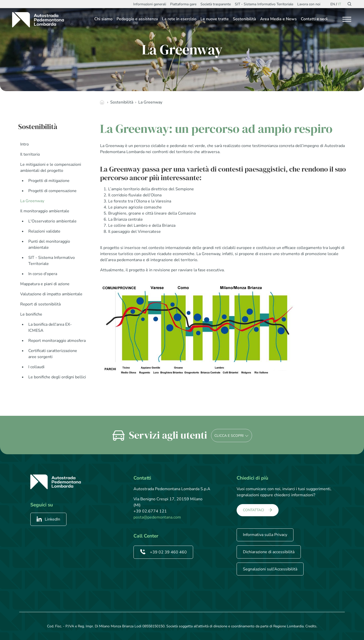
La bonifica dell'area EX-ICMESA (50, 327)
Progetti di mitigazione (49, 181)
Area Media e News (278, 19)
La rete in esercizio (179, 19)
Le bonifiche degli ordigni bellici (57, 377)
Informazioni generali (150, 4)
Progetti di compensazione (52, 191)
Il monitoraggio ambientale (45, 211)
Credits (311, 626)
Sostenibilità (244, 19)
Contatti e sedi (314, 19)
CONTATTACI (254, 510)
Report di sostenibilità (40, 304)
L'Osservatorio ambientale (52, 221)
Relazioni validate (44, 231)
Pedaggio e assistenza (137, 19)
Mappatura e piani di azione (45, 284)
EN (333, 4)
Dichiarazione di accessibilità (269, 552)
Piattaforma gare (183, 4)
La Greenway (32, 201)
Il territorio (30, 154)
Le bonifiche (31, 314)
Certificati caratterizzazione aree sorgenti (53, 354)
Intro (25, 144)
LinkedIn (48, 519)
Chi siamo (103, 19)
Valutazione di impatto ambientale (51, 294)
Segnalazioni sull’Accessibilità (270, 569)
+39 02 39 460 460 (163, 552)
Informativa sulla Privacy (265, 535)
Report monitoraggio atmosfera (57, 341)
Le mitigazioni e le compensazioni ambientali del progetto (51, 168)
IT (339, 4)
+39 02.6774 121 (150, 511)
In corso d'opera (43, 274)
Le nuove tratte (215, 19)
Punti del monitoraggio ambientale (49, 244)
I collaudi (36, 367)
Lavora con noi (309, 4)
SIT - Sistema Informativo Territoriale (264, 4)
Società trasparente (216, 4)
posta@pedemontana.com (157, 517)
